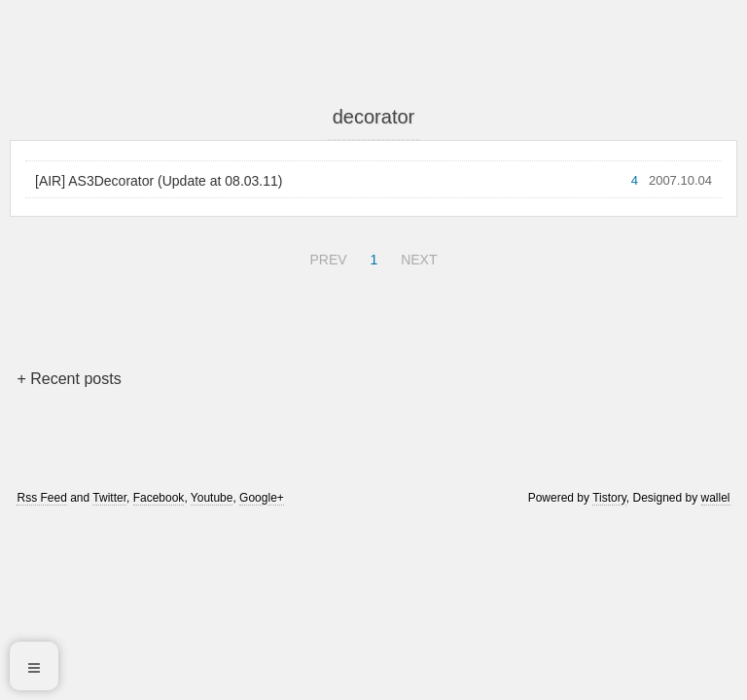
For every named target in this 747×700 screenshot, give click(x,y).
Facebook (159, 498)
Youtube (212, 498)
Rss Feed (41, 498)
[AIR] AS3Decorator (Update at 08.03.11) (159, 181)
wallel (716, 498)
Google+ (262, 498)
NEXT (416, 257)
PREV (325, 257)
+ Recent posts (69, 379)
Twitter (109, 498)
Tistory (609, 498)
